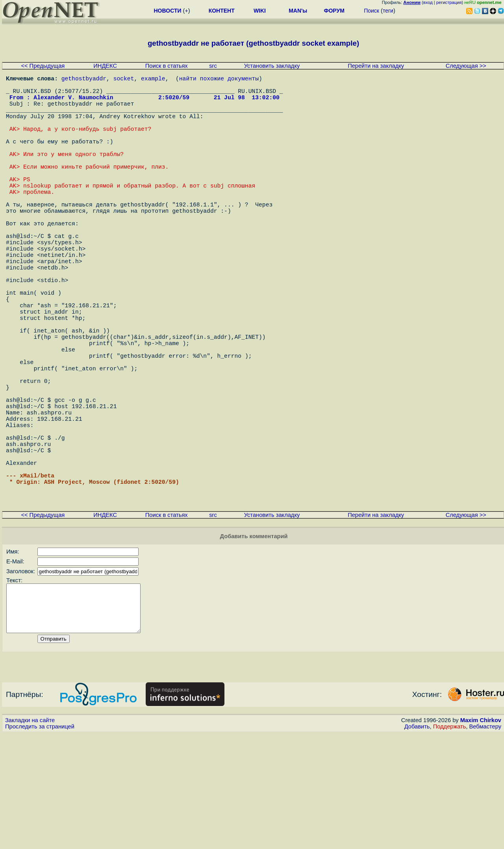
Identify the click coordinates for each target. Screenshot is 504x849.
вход (428, 2)
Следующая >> (466, 66)
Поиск (372, 11)
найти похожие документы (219, 80)
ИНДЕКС (105, 66)
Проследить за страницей (40, 842)
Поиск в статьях (167, 66)
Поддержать (450, 842)
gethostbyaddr (84, 80)
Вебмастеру (485, 842)
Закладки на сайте (30, 835)
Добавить (417, 842)
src (213, 66)
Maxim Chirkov (481, 835)
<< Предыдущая (43, 66)
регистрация (449, 2)
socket (124, 80)
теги (388, 11)
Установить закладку (272, 66)
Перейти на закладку (376, 66)
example (153, 80)
